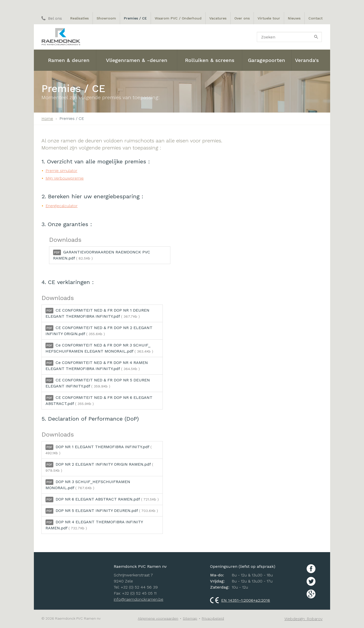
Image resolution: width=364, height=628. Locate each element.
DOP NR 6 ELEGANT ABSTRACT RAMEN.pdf (102, 500)
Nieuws (294, 18)
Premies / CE (135, 18)
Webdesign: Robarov (303, 619)
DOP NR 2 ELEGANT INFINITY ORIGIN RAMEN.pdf (99, 467)
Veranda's (307, 60)
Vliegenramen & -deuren (137, 60)
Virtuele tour (269, 18)
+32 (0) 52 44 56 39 (139, 587)
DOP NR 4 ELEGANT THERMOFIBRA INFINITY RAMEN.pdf (94, 525)
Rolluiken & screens (210, 60)
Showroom (106, 18)
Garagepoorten (267, 60)
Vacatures (218, 18)
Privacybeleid (213, 618)
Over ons (242, 18)
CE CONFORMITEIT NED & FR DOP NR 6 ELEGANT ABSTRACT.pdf (99, 400)
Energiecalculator (62, 206)
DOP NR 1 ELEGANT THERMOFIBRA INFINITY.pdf (99, 450)
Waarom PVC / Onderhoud (178, 18)
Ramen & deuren (69, 60)
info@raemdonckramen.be (139, 599)
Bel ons (52, 18)
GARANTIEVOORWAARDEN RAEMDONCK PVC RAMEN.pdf (102, 255)
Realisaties (79, 18)
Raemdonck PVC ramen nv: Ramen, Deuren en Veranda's (61, 37)
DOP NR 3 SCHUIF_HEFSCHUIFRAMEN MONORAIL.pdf (88, 485)
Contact (315, 18)
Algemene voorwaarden (158, 618)
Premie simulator (61, 171)
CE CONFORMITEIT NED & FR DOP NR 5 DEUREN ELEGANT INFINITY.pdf (98, 383)
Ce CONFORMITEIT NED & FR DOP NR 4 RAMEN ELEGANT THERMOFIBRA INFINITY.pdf (97, 366)
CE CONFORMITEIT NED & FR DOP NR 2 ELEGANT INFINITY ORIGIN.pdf (99, 331)
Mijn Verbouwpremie (65, 178)
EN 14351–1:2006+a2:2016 (240, 600)
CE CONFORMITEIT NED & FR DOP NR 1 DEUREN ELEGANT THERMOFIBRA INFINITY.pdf (97, 313)
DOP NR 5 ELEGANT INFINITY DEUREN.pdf (102, 511)
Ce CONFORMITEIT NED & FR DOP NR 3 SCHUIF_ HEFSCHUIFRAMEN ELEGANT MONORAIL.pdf (99, 348)
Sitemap (190, 618)
